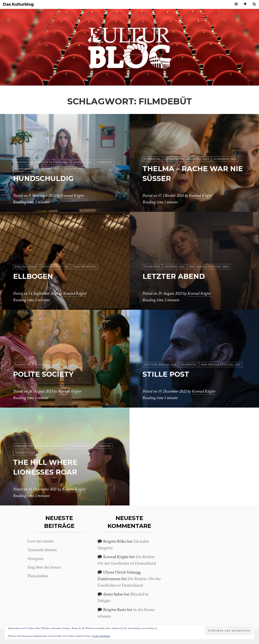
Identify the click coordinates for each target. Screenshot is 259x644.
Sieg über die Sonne (44, 567)
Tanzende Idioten (42, 550)
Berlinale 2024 (26, 267)
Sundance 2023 (46, 365)
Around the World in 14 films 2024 (42, 162)
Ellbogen (33, 276)
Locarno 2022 (175, 267)
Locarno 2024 (74, 169)
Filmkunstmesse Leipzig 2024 (37, 169)
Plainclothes (38, 576)
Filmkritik (104, 162)
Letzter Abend (174, 276)
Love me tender (41, 541)
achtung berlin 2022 (160, 365)
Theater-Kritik (84, 267)
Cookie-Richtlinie (101, 636)
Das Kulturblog (18, 4)
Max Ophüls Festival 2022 (221, 365)
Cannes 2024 (83, 162)
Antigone (35, 559)
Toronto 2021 (25, 453)
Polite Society (43, 374)
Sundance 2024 (225, 159)
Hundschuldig (43, 178)
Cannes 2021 (81, 446)
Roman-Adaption (55, 267)
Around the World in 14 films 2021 (41, 446)
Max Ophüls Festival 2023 (209, 267)
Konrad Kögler (73, 196)
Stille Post (166, 374)
